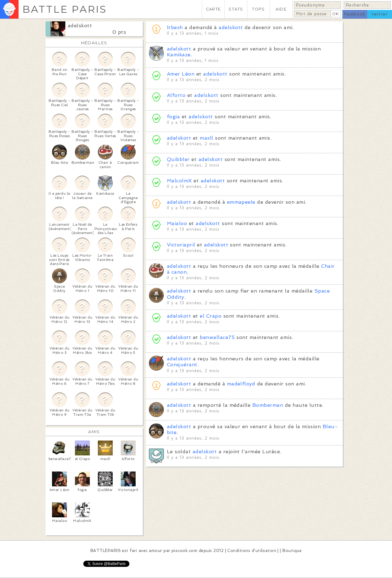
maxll (206, 138)
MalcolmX (179, 181)
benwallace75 (217, 337)
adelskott (80, 26)
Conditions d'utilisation (252, 551)
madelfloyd (241, 384)
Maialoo (177, 223)
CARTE (213, 9)
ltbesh (175, 27)
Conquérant (182, 365)
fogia (173, 117)
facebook (355, 14)
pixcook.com (184, 551)
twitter (380, 14)
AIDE (281, 9)
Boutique (292, 551)
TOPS (258, 9)
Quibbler (178, 159)
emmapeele (241, 202)
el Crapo (211, 316)
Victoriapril (181, 245)
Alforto (176, 95)
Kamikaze (179, 55)
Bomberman (268, 405)
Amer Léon (181, 74)
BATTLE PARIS (65, 9)
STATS (236, 9)
